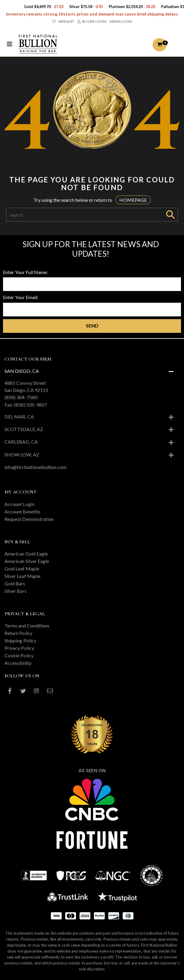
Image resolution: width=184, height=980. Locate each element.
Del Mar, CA (19, 417)
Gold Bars (15, 583)
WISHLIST (63, 21)
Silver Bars (16, 591)
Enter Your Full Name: (25, 272)
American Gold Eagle (26, 554)
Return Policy (18, 633)
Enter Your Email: (21, 297)
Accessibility (18, 663)
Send (92, 326)
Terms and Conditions (27, 626)
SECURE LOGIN (92, 21)
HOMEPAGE (133, 200)
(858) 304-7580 (21, 397)
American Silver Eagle (27, 561)
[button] (159, 45)
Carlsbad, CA (21, 442)
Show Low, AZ (22, 454)
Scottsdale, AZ (24, 429)
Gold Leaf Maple (22, 569)
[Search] (85, 215)
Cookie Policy (19, 655)
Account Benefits (22, 511)
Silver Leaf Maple (22, 576)
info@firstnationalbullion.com (35, 467)
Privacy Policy (19, 648)
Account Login (19, 504)
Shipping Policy (20, 640)
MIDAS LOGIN (121, 21)
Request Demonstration (29, 519)
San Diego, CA (22, 371)
